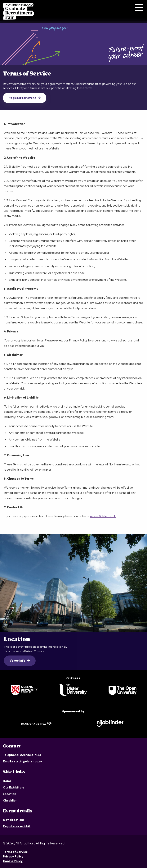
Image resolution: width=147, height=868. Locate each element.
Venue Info (17, 660)
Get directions (14, 820)
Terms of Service (15, 852)
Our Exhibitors (14, 787)
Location (9, 794)
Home (7, 781)
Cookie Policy (13, 861)
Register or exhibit (17, 826)
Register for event (22, 98)
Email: (8, 761)
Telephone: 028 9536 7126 (22, 755)
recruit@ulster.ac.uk (103, 516)
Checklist (10, 800)
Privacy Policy (13, 856)
